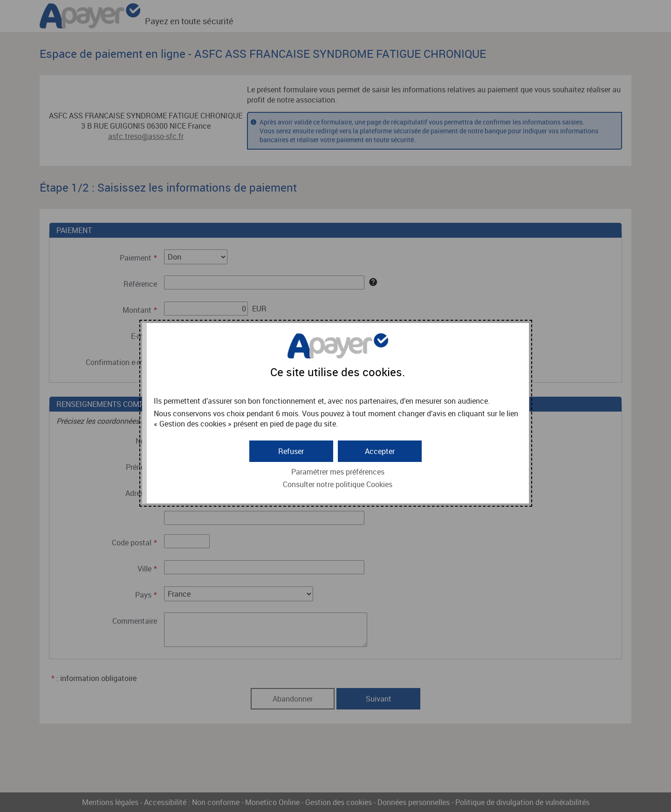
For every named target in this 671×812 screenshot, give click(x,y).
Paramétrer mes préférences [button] (338, 472)
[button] (380, 451)
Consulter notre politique (338, 484)
